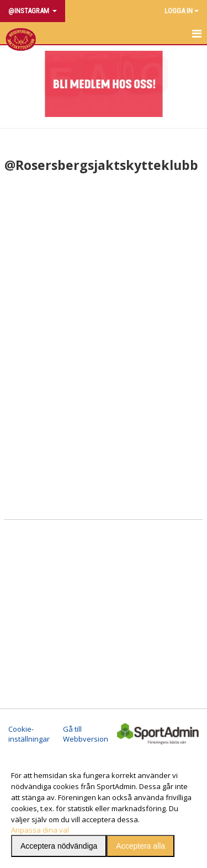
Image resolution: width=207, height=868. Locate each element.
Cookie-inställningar (29, 734)
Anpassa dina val (40, 830)
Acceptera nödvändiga (59, 846)
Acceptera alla (140, 846)
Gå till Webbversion (86, 734)
